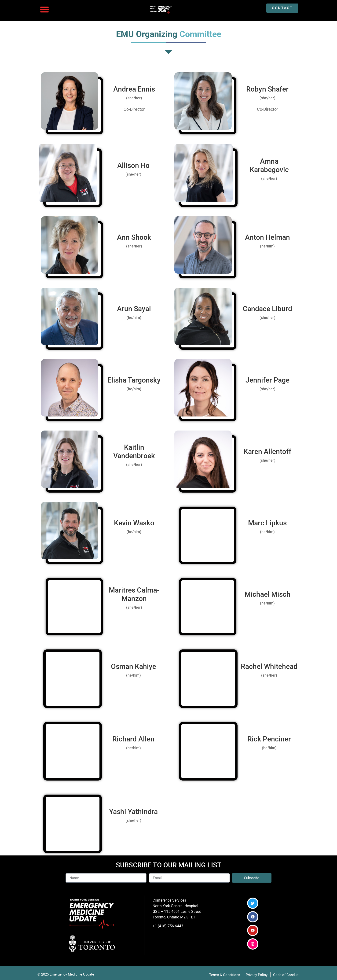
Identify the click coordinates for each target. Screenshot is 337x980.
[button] (44, 9)
